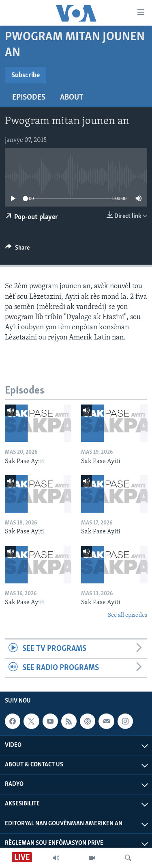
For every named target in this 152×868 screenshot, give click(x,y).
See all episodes (127, 615)
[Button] (17, 250)
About (72, 98)
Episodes (29, 98)
